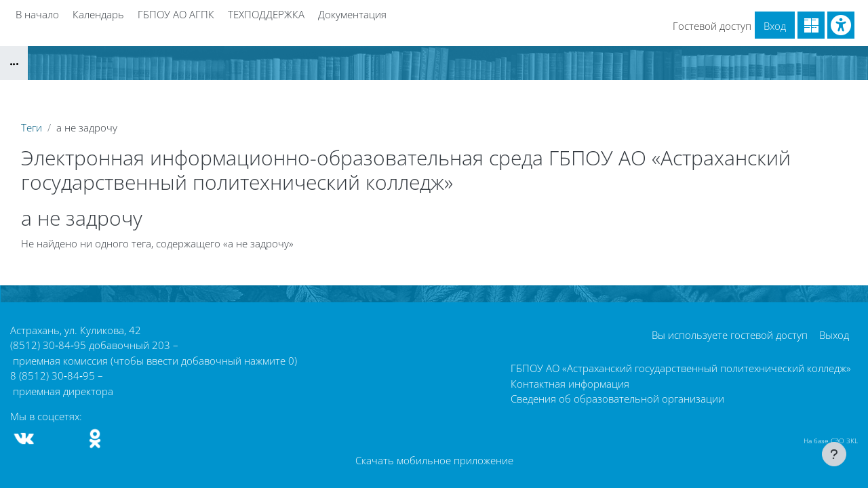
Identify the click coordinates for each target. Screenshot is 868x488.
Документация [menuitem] (352, 14)
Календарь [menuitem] (98, 14)
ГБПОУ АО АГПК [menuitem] (176, 14)
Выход (834, 335)
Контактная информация (570, 384)
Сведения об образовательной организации (617, 399)
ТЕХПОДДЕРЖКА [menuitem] (266, 14)
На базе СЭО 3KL (831, 441)
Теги (32, 127)
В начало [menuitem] (37, 14)
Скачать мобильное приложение (434, 460)
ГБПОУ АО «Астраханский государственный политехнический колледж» (681, 368)
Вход (775, 26)
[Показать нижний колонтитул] (834, 454)
